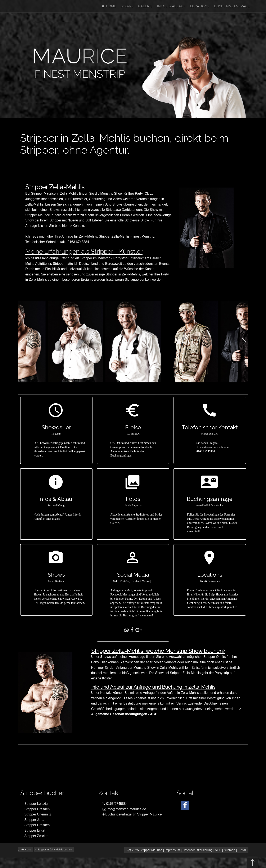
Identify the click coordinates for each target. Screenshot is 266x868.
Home (108, 6)
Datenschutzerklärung (197, 850)
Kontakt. (79, 226)
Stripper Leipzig (36, 804)
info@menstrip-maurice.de (124, 809)
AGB (218, 850)
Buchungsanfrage (232, 6)
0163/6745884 (115, 804)
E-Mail (242, 850)
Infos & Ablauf (171, 6)
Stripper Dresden (37, 809)
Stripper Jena (34, 820)
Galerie (145, 6)
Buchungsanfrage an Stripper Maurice (132, 814)
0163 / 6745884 (206, 451)
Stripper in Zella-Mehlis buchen (55, 850)
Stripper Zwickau (37, 836)
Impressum (172, 850)
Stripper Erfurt (35, 830)
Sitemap (230, 850)
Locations (200, 6)
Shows (127, 6)
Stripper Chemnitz (38, 814)
